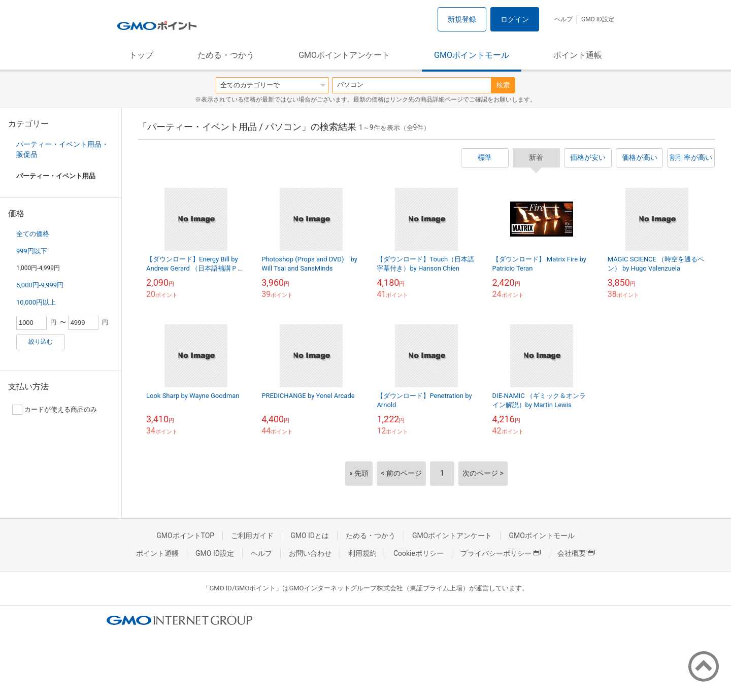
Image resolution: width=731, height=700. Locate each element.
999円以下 (32, 251)
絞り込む (41, 342)
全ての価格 (33, 234)
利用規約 (362, 553)
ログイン (515, 19)
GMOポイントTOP (185, 536)
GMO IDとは (310, 536)
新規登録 (462, 19)
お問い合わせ (310, 553)
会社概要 (576, 553)
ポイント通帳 (578, 55)
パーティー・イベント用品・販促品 (62, 149)
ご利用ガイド (252, 536)
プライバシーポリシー (501, 553)
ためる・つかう (226, 55)
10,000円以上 (36, 302)
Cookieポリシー (419, 553)
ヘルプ (563, 19)
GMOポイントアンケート (344, 55)
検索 (503, 85)
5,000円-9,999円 (40, 285)
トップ (141, 55)
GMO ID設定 (598, 19)
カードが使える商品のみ (55, 410)
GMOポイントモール (472, 55)
